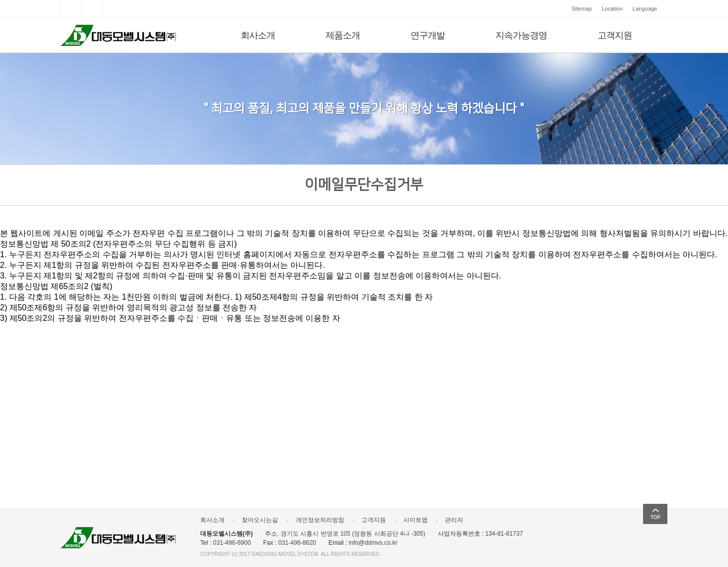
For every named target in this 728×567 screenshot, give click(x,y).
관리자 (450, 520)
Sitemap (581, 9)
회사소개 (258, 35)
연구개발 (428, 35)
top (655, 514)
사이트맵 (412, 520)
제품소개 (343, 35)
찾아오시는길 (256, 520)
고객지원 (615, 35)
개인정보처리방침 (316, 520)
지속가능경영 (521, 35)
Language (645, 9)
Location (612, 9)
